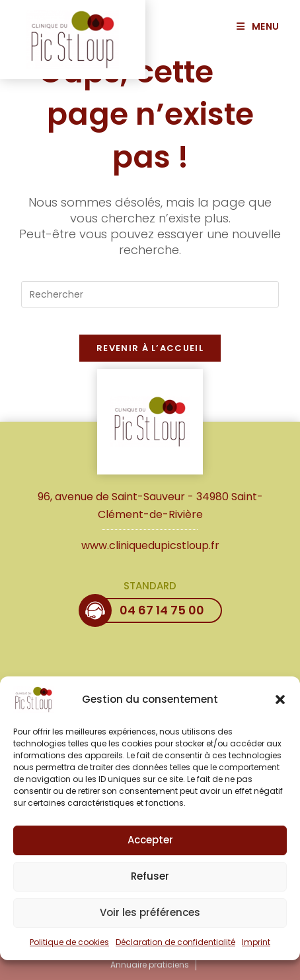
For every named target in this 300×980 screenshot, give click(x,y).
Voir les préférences (150, 919)
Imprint (256, 949)
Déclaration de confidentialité (175, 949)
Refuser (150, 883)
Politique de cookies (69, 949)
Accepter (150, 846)
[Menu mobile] (263, 26)
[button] (280, 706)
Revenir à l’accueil (150, 348)
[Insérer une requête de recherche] (150, 294)
